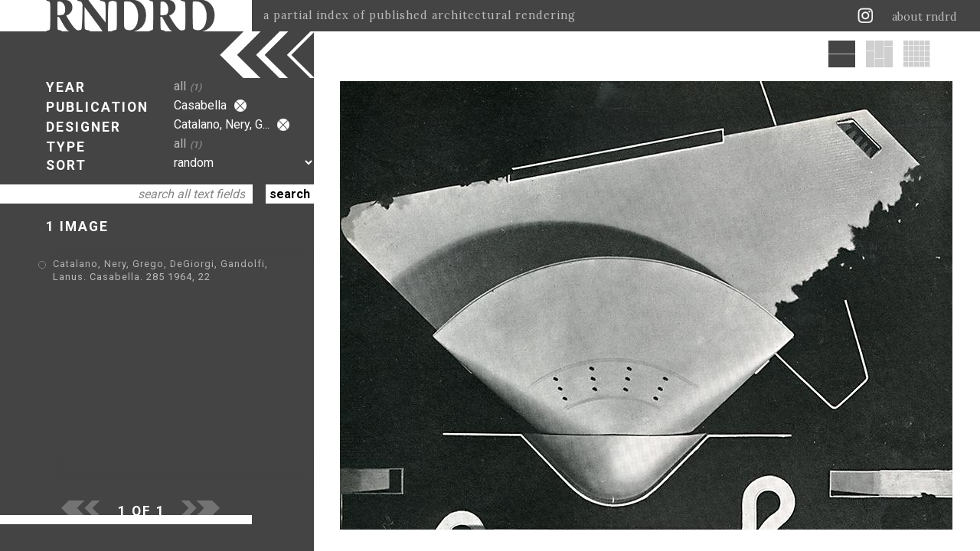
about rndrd (924, 17)
